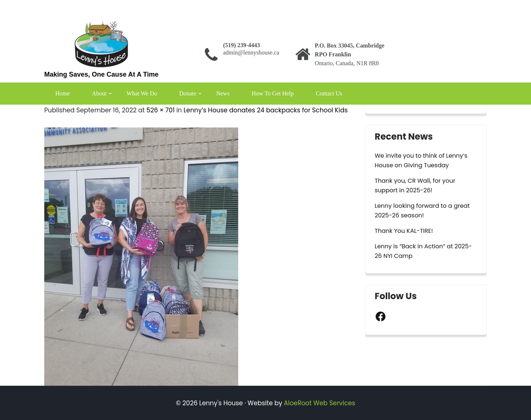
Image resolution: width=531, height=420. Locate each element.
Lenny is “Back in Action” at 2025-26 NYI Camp (423, 251)
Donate (188, 93)
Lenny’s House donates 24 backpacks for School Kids (266, 110)
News (223, 93)
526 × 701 (161, 110)
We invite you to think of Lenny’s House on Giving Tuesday (421, 160)
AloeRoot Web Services (320, 403)
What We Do (142, 93)
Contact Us (329, 93)
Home (63, 93)
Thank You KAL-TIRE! (404, 231)
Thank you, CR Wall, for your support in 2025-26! (415, 185)
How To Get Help (273, 93)
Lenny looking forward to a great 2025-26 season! (422, 211)
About (99, 93)
